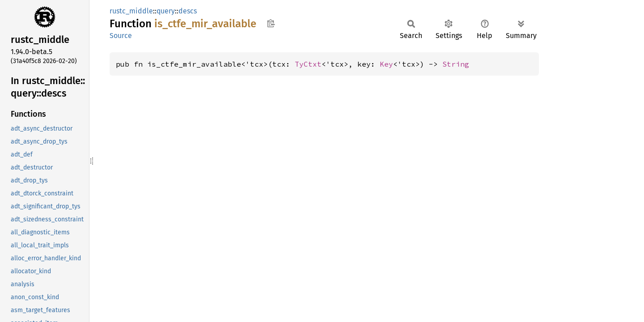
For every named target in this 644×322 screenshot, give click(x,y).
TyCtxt (308, 64)
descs (188, 11)
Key (386, 64)
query (166, 11)
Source (121, 36)
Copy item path (271, 23)
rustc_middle (131, 11)
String (456, 64)
